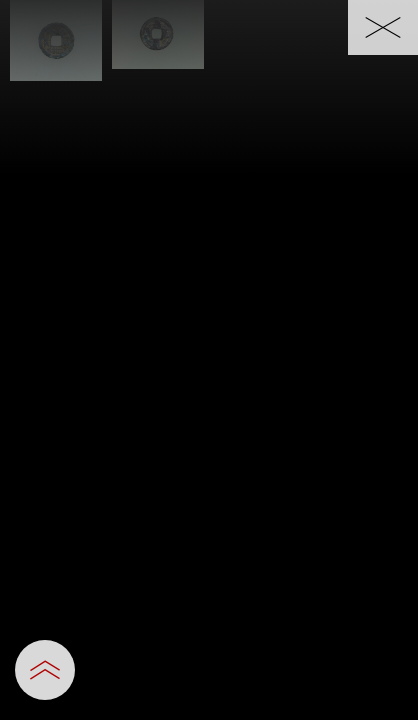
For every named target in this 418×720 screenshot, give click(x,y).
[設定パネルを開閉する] (45, 670)
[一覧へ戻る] (383, 27)
